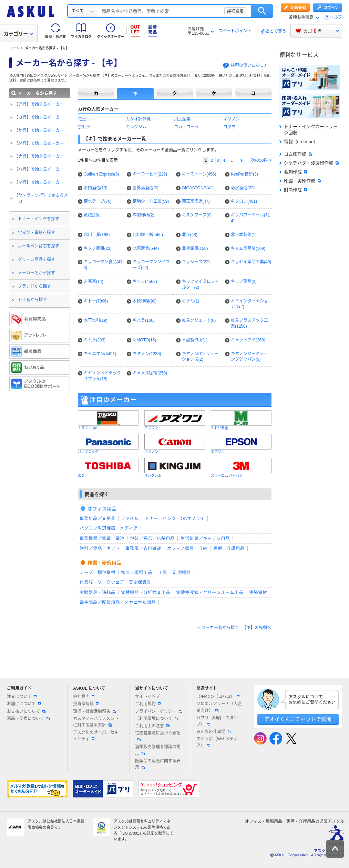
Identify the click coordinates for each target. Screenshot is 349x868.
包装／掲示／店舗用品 (152, 539)
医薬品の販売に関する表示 (158, 764)
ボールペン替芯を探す (39, 246)
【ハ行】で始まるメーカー (39, 169)
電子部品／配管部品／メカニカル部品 (118, 603)
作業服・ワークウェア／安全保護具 (115, 582)
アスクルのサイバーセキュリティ (96, 736)
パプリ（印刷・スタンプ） (217, 721)
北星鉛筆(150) (195, 248)
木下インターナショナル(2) (249, 304)
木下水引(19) (96, 320)
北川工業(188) (97, 235)
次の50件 (259, 160)
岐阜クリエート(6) (199, 320)
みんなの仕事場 (214, 732)
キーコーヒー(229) (150, 174)
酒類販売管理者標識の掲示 (158, 750)
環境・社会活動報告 (94, 711)
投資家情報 (86, 704)
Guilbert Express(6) (101, 174)
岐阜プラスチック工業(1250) (249, 323)
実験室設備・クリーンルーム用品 (210, 593)
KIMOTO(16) (144, 340)
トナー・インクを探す (39, 219)
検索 (262, 11)
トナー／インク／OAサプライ (175, 519)
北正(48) (190, 235)
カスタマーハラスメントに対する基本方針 (96, 722)
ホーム (14, 48)
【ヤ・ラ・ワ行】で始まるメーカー (41, 198)
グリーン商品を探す (37, 260)
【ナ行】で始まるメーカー (39, 156)
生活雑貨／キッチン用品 (205, 539)
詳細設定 (235, 11)
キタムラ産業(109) (248, 248)
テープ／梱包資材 (97, 573)
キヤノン (232, 119)
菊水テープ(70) (98, 201)
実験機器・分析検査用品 (146, 593)
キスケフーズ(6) (197, 215)
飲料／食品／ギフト (100, 549)
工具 (163, 573)
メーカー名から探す (37, 273)
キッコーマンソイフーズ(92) (151, 265)
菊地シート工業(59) (151, 201)
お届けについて (24, 704)
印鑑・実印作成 (300, 181)
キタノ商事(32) (98, 248)
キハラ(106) (144, 320)
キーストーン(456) (199, 174)
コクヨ (229, 127)
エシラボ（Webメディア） (217, 742)
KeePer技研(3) (244, 174)
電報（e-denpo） (299, 142)
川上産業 (182, 119)
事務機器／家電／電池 (102, 539)
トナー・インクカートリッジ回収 (309, 130)
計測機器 (182, 573)
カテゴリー (18, 34)
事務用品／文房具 (97, 519)
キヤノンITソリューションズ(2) (200, 357)
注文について (22, 697)
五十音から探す (32, 300)
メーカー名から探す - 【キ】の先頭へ (237, 628)
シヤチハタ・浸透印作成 (309, 163)
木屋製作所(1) (195, 340)
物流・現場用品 (137, 573)
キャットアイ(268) (248, 340)
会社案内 (84, 697)
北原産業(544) (146, 248)
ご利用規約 (148, 704)
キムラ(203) (95, 340)
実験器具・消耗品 (97, 593)
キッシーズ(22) (196, 262)
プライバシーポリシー (158, 711)
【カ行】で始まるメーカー (39, 117)
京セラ (84, 127)
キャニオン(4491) (100, 354)
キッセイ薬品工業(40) (251, 262)
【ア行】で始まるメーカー (39, 104)
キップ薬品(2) (244, 282)
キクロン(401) (244, 201)
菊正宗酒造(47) (196, 201)
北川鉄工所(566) (148, 235)
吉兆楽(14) (94, 282)
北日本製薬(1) (244, 235)
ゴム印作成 (296, 154)
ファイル (130, 519)
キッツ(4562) (145, 282)
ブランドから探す (34, 286)
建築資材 (258, 593)
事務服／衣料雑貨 (143, 549)
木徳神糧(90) (145, 301)
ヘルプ (336, 17)
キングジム (136, 127)
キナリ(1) (191, 301)
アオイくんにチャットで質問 (298, 719)
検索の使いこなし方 (249, 65)
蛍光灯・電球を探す (37, 233)
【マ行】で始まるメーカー (39, 182)
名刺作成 (293, 172)
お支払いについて (26, 711)
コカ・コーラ (186, 127)
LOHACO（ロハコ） (218, 697)
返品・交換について (28, 719)
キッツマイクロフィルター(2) (201, 284)
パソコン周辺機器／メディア (109, 528)
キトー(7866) (96, 301)
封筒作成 (293, 190)
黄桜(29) (91, 215)
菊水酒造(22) (243, 188)
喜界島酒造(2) (146, 188)
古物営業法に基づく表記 (158, 736)
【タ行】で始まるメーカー (39, 144)
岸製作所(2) (143, 215)
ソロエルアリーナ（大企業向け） (219, 707)
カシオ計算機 (138, 119)
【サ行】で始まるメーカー (39, 130)
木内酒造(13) (96, 188)
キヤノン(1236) (147, 354)
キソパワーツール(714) (250, 218)
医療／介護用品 (229, 549)
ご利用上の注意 (152, 726)
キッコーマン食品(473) (103, 265)
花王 (82, 119)
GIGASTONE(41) (198, 188)
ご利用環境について (156, 719)
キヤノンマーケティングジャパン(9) (249, 357)
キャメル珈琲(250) (150, 373)
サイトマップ (147, 697)
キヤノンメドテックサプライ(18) (102, 376)
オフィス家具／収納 (187, 549)
